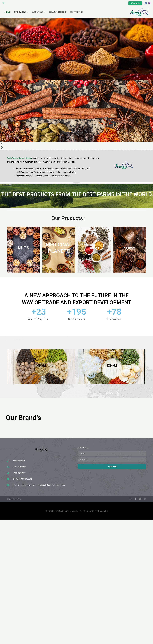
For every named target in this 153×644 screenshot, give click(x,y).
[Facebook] (146, 3)
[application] (27, 12)
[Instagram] (149, 3)
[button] (4, 3)
